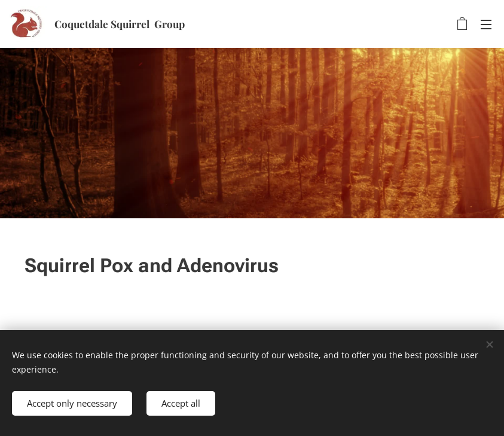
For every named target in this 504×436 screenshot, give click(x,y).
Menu (486, 25)
